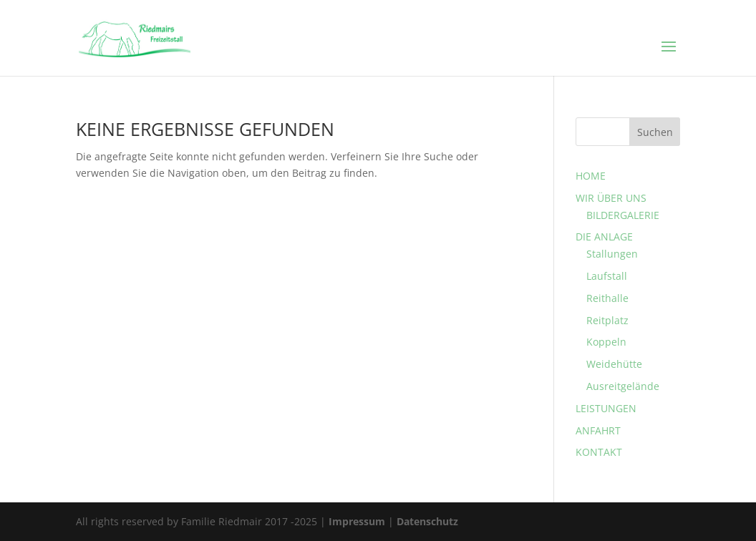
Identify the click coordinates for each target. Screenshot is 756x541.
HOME (591, 176)
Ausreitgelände (623, 386)
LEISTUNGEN (606, 408)
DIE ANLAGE (604, 237)
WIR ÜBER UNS (611, 198)
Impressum (357, 521)
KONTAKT (599, 452)
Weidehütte (614, 364)
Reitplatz (607, 320)
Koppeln (606, 342)
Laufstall (607, 276)
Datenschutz (427, 521)
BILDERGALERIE (623, 215)
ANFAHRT (598, 430)
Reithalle (607, 298)
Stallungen (612, 254)
